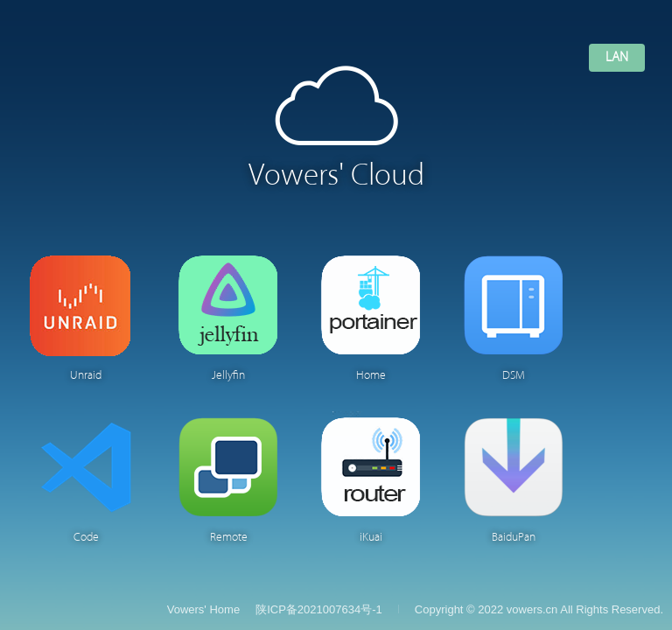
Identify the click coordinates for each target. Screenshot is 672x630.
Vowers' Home (203, 609)
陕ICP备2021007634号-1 (319, 609)
